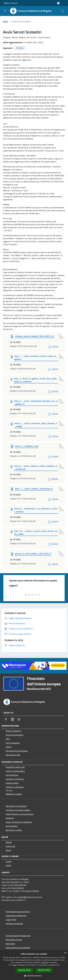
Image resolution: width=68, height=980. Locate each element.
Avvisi (8, 850)
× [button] (65, 953)
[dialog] (34, 965)
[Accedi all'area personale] (58, 3)
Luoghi (9, 861)
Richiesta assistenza (14, 924)
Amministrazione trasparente (18, 936)
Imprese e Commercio (15, 779)
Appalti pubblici (12, 783)
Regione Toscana (11, 3)
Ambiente (10, 818)
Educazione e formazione (16, 806)
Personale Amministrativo (17, 751)
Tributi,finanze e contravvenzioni (20, 814)
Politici (9, 747)
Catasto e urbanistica (15, 787)
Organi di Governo (13, 731)
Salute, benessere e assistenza (19, 822)
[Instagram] (12, 719)
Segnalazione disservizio (16, 916)
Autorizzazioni (12, 826)
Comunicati (11, 846)
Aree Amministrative (15, 735)
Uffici (8, 739)
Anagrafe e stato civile (15, 767)
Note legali (10, 944)
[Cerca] (63, 11)
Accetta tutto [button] (24, 970)
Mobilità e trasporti (14, 794)
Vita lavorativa (12, 775)
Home (5, 21)
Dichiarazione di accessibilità (18, 948)
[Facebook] (6, 719)
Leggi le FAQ (11, 920)
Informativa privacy (14, 940)
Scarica (53, 346)
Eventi (8, 865)
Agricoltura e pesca (14, 830)
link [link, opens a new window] (58, 965)
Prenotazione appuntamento (18, 912)
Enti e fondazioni (13, 743)
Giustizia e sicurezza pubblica (18, 810)
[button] (34, 976)
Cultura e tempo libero (15, 771)
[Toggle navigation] (5, 11)
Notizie (9, 842)
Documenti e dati (13, 755)
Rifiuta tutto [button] (44, 970)
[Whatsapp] (19, 719)
